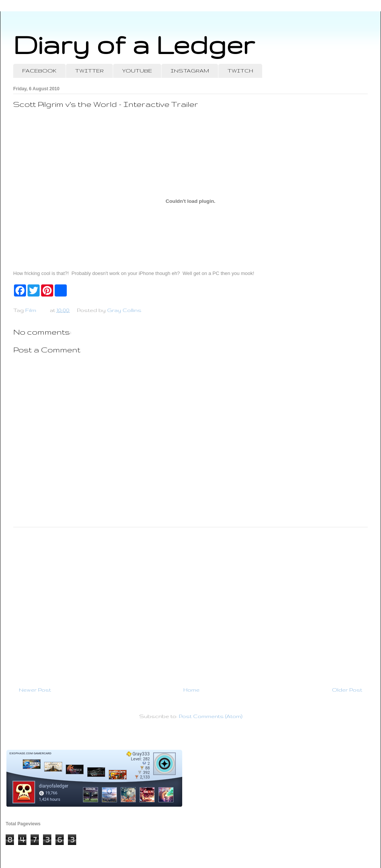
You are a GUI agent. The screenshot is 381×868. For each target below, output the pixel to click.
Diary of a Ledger (134, 44)
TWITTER (89, 71)
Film (31, 310)
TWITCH (240, 71)
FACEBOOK (39, 71)
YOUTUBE (137, 71)
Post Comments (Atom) (210, 716)
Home (191, 690)
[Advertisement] (190, 604)
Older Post (347, 690)
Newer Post (35, 690)
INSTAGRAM (190, 71)
